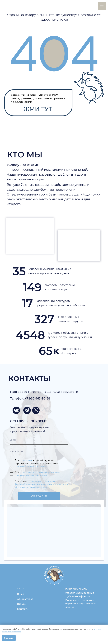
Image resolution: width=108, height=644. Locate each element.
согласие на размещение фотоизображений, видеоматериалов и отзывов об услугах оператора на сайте (41, 484)
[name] (39, 441)
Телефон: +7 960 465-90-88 (30, 399)
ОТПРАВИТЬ (39, 496)
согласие (27, 460)
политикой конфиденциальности (32, 466)
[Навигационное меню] (102, 6)
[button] (80, 593)
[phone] (39, 452)
